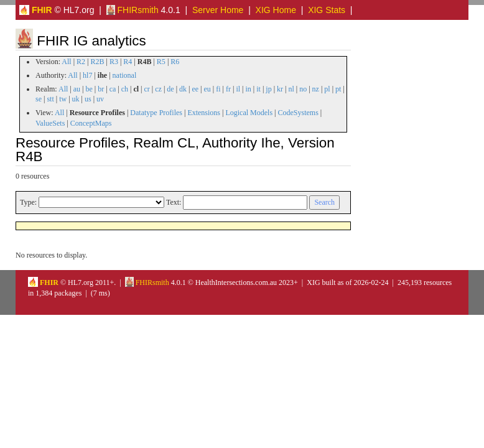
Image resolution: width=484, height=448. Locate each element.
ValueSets (50, 123)
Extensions (204, 113)
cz (158, 89)
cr (147, 89)
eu (207, 89)
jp (268, 89)
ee (195, 89)
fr (228, 89)
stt (50, 99)
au (77, 89)
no (303, 89)
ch (125, 89)
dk (183, 89)
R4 (128, 62)
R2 (81, 62)
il (238, 89)
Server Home (218, 10)
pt (338, 89)
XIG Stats (327, 10)
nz (316, 89)
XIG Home (276, 10)
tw (63, 99)
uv (100, 99)
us (88, 99)
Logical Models (249, 113)
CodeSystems (298, 113)
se (39, 99)
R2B (98, 62)
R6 (175, 62)
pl (327, 89)
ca (113, 89)
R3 (114, 62)
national (125, 75)
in (248, 89)
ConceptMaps (91, 123)
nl (291, 89)
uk (76, 99)
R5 (161, 62)
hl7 (87, 75)
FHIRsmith (133, 10)
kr (280, 89)
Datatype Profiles (156, 113)
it (258, 89)
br (101, 89)
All (66, 62)
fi (218, 89)
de (170, 89)
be (89, 89)
